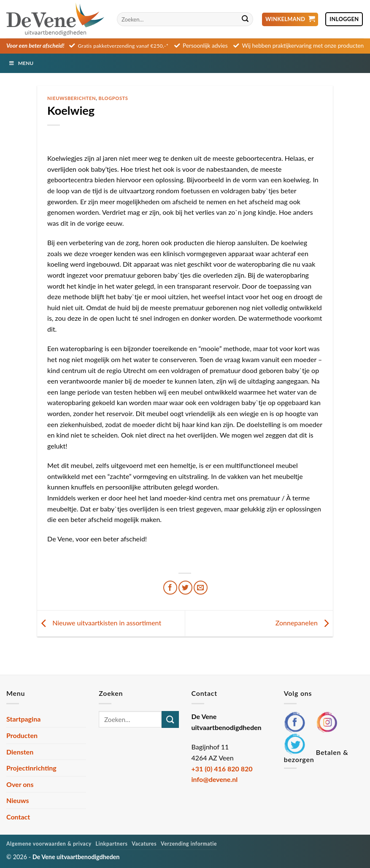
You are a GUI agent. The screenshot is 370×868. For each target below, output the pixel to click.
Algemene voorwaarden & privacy (49, 844)
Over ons (20, 784)
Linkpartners (112, 844)
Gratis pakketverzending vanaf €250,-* (123, 46)
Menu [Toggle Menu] (21, 63)
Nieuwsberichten (72, 98)
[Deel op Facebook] (170, 588)
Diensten (20, 752)
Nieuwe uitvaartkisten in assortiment (99, 623)
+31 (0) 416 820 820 (222, 769)
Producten (22, 735)
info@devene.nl (215, 779)
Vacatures (144, 844)
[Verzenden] (245, 19)
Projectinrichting (31, 768)
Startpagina (23, 719)
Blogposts (113, 98)
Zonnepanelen (304, 623)
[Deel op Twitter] (185, 588)
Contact (18, 817)
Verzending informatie (189, 844)
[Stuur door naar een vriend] (201, 588)
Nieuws (18, 800)
